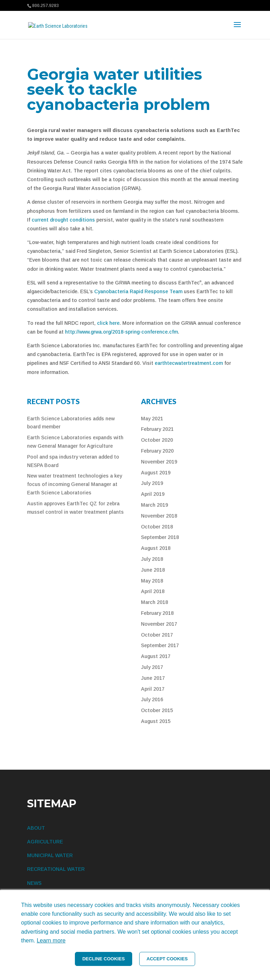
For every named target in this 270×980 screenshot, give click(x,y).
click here (108, 323)
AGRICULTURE (45, 842)
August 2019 (156, 473)
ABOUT (36, 828)
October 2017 (157, 635)
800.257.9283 (45, 6)
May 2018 (152, 581)
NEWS (34, 883)
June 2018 (153, 570)
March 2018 (155, 602)
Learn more (51, 940)
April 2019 (153, 494)
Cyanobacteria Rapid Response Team (138, 291)
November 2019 (159, 462)
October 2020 (157, 440)
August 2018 (156, 548)
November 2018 (159, 516)
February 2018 (157, 613)
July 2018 (152, 559)
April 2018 (153, 591)
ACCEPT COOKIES (167, 959)
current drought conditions (63, 220)
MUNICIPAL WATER (50, 855)
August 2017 (156, 656)
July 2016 (152, 699)
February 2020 (157, 451)
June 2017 (153, 678)
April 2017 (153, 689)
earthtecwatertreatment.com (189, 363)
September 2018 (160, 537)
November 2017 (159, 624)
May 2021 (152, 419)
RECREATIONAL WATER (56, 869)
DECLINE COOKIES (104, 959)
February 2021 (157, 429)
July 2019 (152, 483)
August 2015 (156, 721)
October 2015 (157, 710)
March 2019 (155, 505)
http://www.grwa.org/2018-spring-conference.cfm (121, 332)
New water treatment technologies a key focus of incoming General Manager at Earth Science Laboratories (75, 484)
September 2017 (160, 645)
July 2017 (152, 667)
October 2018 (157, 527)
